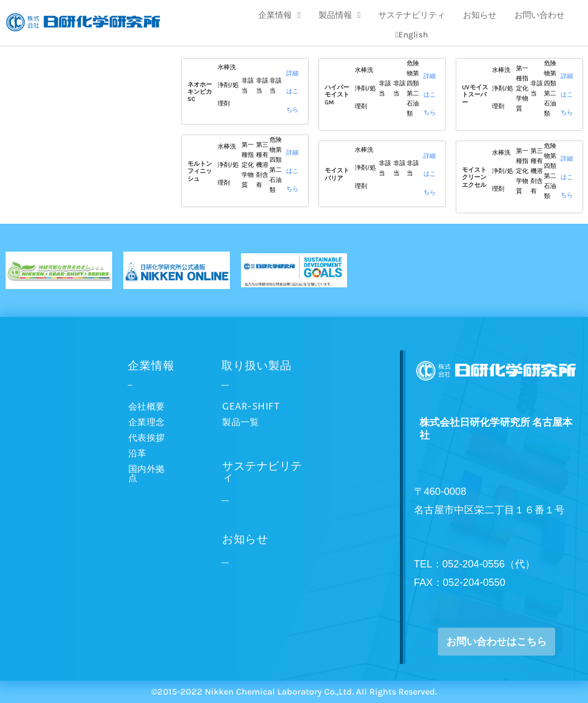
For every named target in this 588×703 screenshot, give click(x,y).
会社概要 (147, 407)
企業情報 (279, 15)
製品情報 (339, 15)
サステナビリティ (412, 15)
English (412, 35)
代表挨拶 (147, 438)
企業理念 (147, 422)
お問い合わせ (539, 15)
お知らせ (480, 15)
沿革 (138, 454)
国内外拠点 (147, 474)
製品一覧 (240, 422)
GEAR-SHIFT (251, 407)
